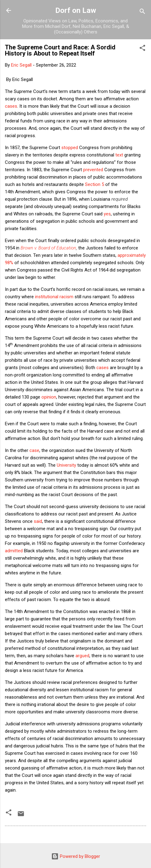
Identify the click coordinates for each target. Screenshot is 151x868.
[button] (142, 49)
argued (82, 656)
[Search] (142, 12)
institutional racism (54, 297)
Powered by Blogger (76, 856)
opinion (49, 397)
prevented (93, 170)
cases (11, 106)
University (66, 465)
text (119, 155)
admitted (14, 551)
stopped (70, 148)
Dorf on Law (76, 10)
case (34, 450)
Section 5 (95, 184)
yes (107, 214)
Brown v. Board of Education (48, 248)
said (38, 521)
